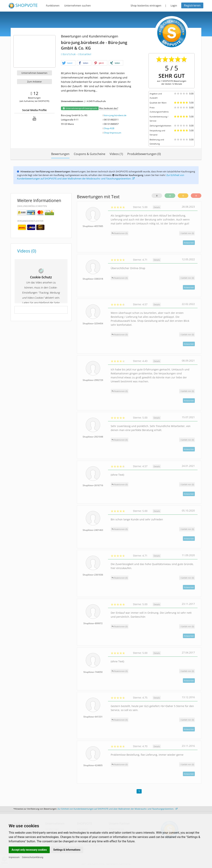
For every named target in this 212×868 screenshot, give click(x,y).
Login (174, 6)
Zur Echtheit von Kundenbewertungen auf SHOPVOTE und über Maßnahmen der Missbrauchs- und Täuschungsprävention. (101, 177)
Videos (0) (27, 251)
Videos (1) (116, 154)
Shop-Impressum (113, 133)
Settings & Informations (67, 850)
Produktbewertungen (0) (144, 154)
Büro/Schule (69, 54)
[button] (68, 63)
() (187, 233)
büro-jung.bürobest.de (115, 115)
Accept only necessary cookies (29, 850)
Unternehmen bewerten (34, 73)
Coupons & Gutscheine (90, 154)
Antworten (189, 243)
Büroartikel (85, 54)
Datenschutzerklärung (33, 857)
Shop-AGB (109, 128)
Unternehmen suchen (78, 6)
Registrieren (192, 5)
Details (157, 207)
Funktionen (53, 6)
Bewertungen (60, 154)
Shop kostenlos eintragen (146, 6)
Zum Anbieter (34, 82)
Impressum (14, 857)
